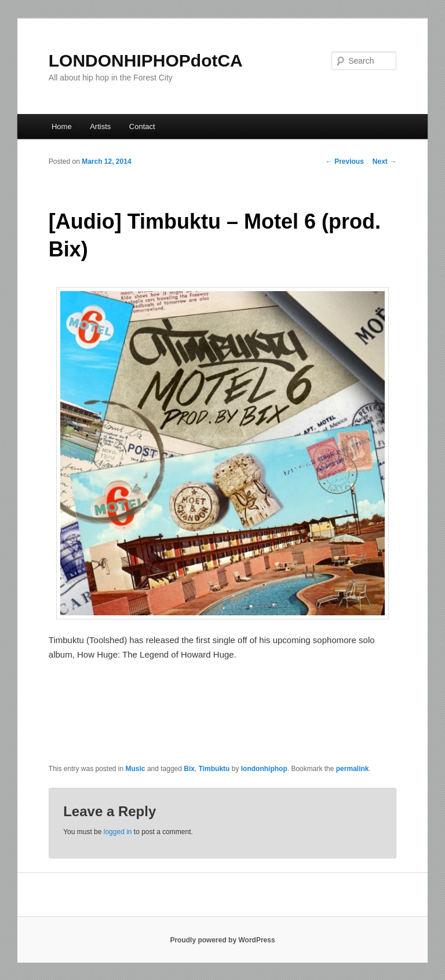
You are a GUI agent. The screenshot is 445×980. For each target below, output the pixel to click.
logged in (118, 832)
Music (136, 769)
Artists (100, 126)
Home (62, 126)
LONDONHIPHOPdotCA (146, 60)
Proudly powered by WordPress (222, 940)
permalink (353, 769)
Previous (345, 162)
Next (384, 162)
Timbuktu (214, 769)
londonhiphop (264, 769)
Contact (142, 126)
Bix (189, 769)
